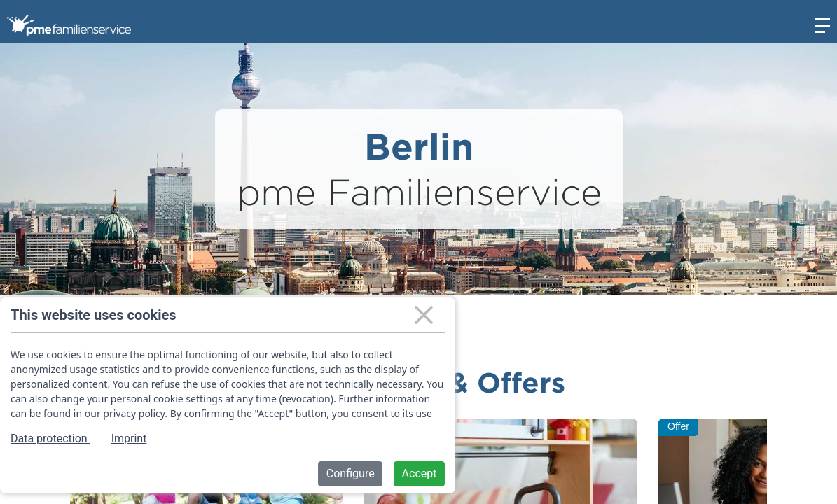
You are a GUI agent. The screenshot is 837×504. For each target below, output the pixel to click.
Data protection (50, 439)
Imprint (129, 439)
